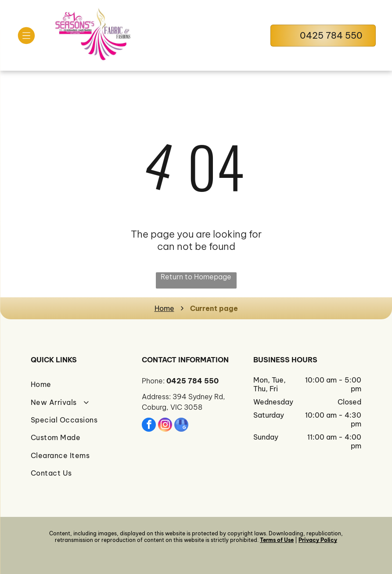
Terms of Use (277, 540)
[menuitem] (85, 384)
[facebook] (149, 426)
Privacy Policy (318, 540)
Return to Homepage (196, 277)
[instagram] (165, 426)
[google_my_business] (181, 426)
